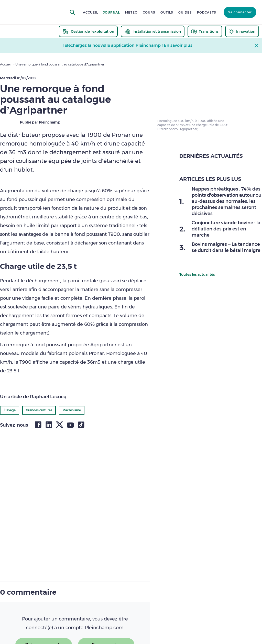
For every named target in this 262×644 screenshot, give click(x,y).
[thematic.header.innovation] (242, 31)
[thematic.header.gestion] (88, 31)
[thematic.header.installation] (153, 31)
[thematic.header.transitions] (205, 31)
